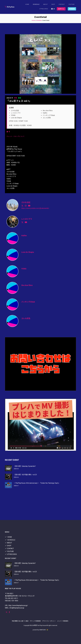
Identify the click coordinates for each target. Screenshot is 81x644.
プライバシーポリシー (49, 621)
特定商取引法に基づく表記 (20, 621)
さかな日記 (26, 202)
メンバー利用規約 (63, 621)
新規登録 (72, 9)
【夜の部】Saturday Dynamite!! (25, 466)
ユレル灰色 (26, 318)
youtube (72, 4)
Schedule (39, 20)
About (45, 4)
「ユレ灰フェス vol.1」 (19, 101)
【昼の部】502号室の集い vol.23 (25, 475)
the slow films (27, 285)
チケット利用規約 (35, 621)
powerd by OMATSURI (40, 630)
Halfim (24, 236)
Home (27, 4)
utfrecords (44, 9)
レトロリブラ (27, 219)
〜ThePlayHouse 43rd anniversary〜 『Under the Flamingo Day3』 (37, 483)
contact (62, 4)
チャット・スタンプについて (16, 136)
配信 (20, 98)
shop (53, 4)
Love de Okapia (28, 252)
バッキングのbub (28, 302)
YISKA (24, 269)
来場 (16, 98)
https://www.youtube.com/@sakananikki (35, 208)
